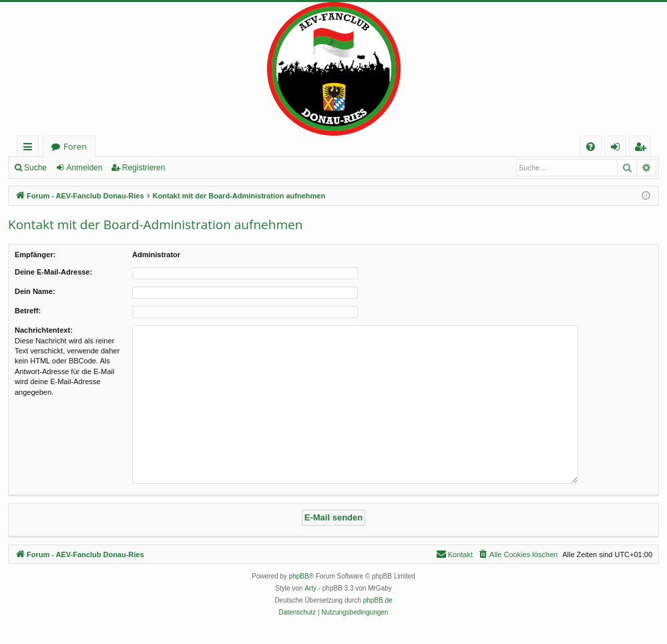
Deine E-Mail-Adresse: (53, 272)
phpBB (299, 576)
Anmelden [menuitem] (619, 149)
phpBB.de (378, 600)
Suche (35, 168)
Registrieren (144, 168)
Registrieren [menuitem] (643, 149)
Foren (75, 146)
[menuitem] (591, 147)
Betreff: (28, 311)
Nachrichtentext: (44, 330)
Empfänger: (35, 255)
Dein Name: (35, 291)
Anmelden (84, 168)
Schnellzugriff (30, 149)
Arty (310, 588)
